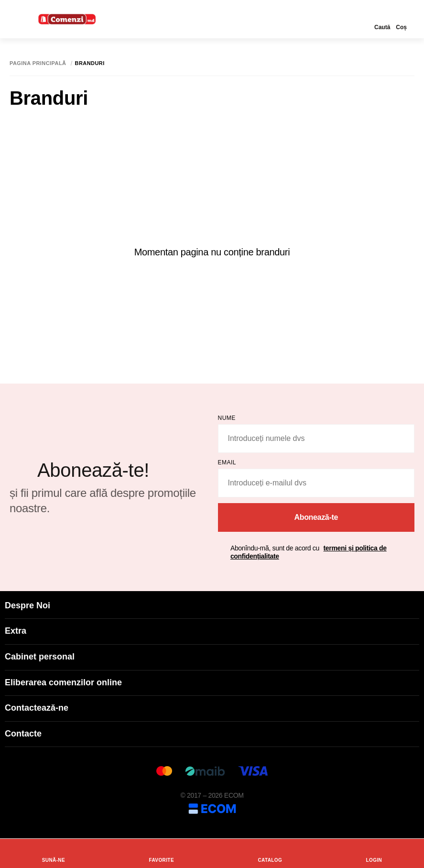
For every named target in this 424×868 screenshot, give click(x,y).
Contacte (212, 734)
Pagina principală (38, 63)
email (227, 462)
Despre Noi (212, 605)
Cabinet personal (212, 657)
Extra (212, 631)
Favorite (161, 853)
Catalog (270, 853)
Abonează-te (316, 517)
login (374, 853)
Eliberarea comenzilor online (212, 682)
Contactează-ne (212, 708)
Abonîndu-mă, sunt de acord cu (309, 552)
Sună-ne (54, 853)
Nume (227, 418)
